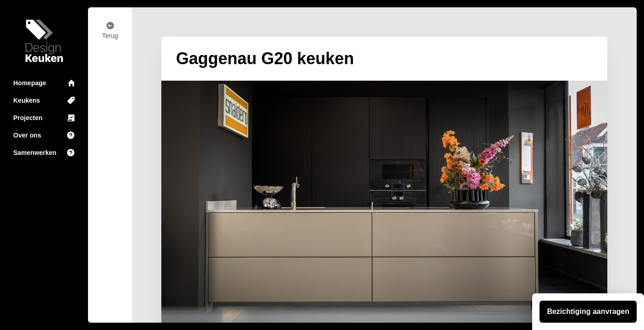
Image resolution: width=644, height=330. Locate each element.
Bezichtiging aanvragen (588, 311)
